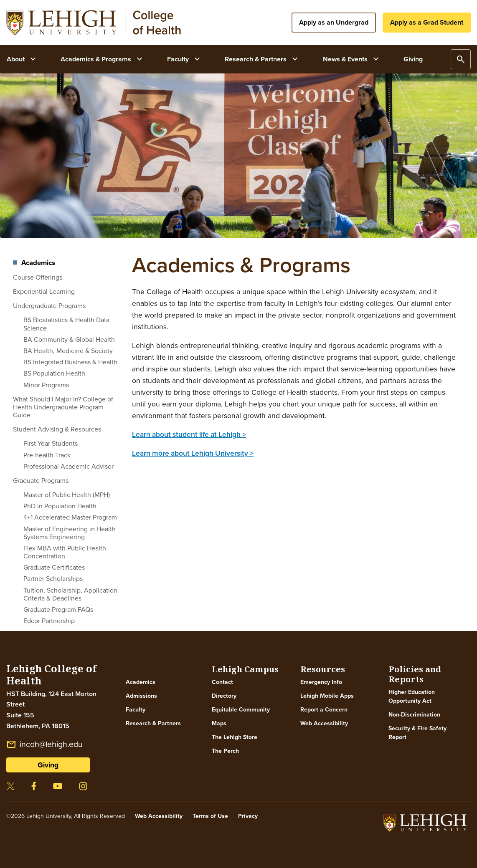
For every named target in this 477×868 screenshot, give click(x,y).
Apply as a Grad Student (427, 22)
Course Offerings (38, 277)
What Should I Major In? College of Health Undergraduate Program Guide (63, 407)
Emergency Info (321, 682)
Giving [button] (48, 765)
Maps (219, 723)
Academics (38, 263)
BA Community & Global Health (69, 339)
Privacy (248, 816)
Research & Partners (153, 723)
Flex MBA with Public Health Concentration (65, 552)
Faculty (136, 710)
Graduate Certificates (54, 567)
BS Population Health (54, 373)
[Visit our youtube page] (58, 785)
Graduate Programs (41, 481)
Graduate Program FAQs (58, 609)
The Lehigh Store (235, 737)
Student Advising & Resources (57, 429)
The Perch (225, 751)
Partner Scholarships (53, 579)
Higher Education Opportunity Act (412, 696)
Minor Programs (46, 385)
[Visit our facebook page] (34, 785)
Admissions (141, 696)
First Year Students (51, 443)
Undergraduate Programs (49, 306)
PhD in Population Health (60, 506)
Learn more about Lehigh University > (193, 453)
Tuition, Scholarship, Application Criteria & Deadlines (70, 594)
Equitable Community (241, 710)
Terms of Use (210, 816)
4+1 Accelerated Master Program (70, 517)
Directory (224, 696)
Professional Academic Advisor (69, 466)
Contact (222, 682)
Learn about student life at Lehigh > (189, 434)
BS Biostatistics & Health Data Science (66, 324)
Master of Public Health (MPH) (67, 495)
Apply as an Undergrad (334, 22)
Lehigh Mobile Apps (327, 696)
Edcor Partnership (49, 621)
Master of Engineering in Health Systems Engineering (70, 533)
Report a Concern (324, 710)
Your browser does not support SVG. (94, 23)
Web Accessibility (324, 723)
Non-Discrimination (414, 715)
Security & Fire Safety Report (417, 733)
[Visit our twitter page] (10, 785)
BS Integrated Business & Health (70, 362)
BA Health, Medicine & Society (68, 351)
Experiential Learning (44, 291)
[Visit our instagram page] (83, 785)
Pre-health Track (47, 455)
